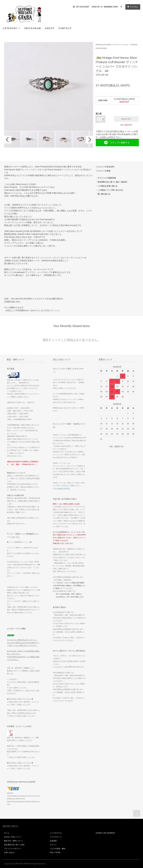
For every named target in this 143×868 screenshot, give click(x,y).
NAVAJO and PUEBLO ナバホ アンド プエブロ (112, 45)
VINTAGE (134, 45)
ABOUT (50, 28)
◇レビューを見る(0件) (105, 167)
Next (89, 140)
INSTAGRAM (33, 28)
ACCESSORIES (101, 48)
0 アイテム (132, 7)
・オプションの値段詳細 (106, 178)
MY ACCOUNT (83, 7)
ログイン (53, 845)
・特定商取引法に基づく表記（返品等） (112, 182)
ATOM (58, 852)
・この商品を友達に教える (107, 186)
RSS (52, 852)
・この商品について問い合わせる (109, 190)
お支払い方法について (13, 837)
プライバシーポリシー (13, 849)
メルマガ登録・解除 (58, 849)
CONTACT (65, 28)
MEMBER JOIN (111, 7)
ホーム (7, 833)
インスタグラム (56, 833)
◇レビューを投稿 (103, 171)
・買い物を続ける (103, 194)
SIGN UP (96, 7)
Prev (8, 140)
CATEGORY (12, 28)
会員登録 (53, 841)
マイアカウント (56, 837)
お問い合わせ (9, 852)
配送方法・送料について (13, 841)
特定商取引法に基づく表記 (14, 845)
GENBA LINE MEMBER (105, 833)
